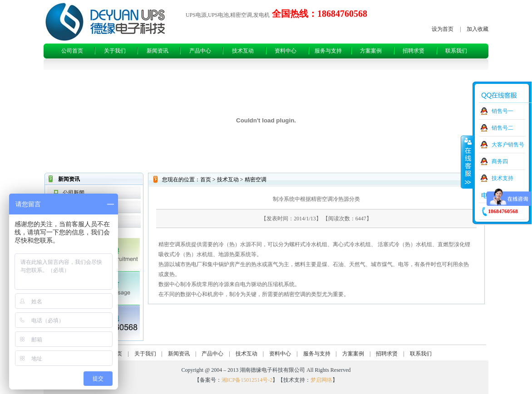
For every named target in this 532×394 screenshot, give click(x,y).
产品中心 (200, 51)
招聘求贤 (414, 51)
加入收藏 (478, 29)
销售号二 (502, 128)
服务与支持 (328, 51)
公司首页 (72, 51)
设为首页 (443, 29)
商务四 (500, 161)
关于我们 (115, 51)
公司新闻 (74, 193)
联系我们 (456, 51)
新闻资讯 (158, 51)
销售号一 (502, 111)
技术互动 (243, 51)
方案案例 (371, 51)
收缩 (467, 162)
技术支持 (502, 178)
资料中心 (286, 51)
